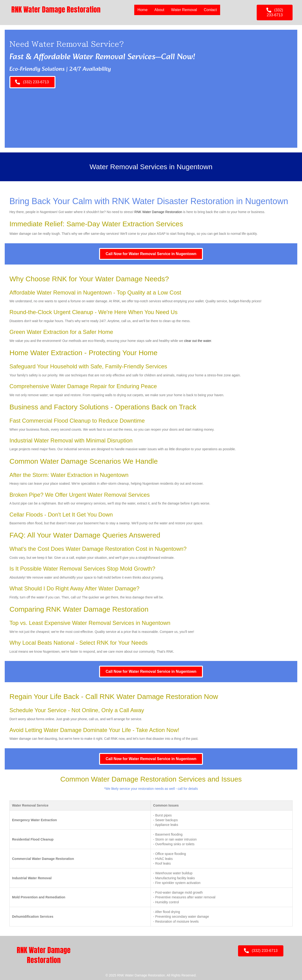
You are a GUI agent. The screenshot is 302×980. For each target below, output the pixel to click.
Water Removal (184, 10)
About (159, 10)
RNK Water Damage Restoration (158, 212)
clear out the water (197, 341)
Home (143, 10)
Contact (210, 10)
